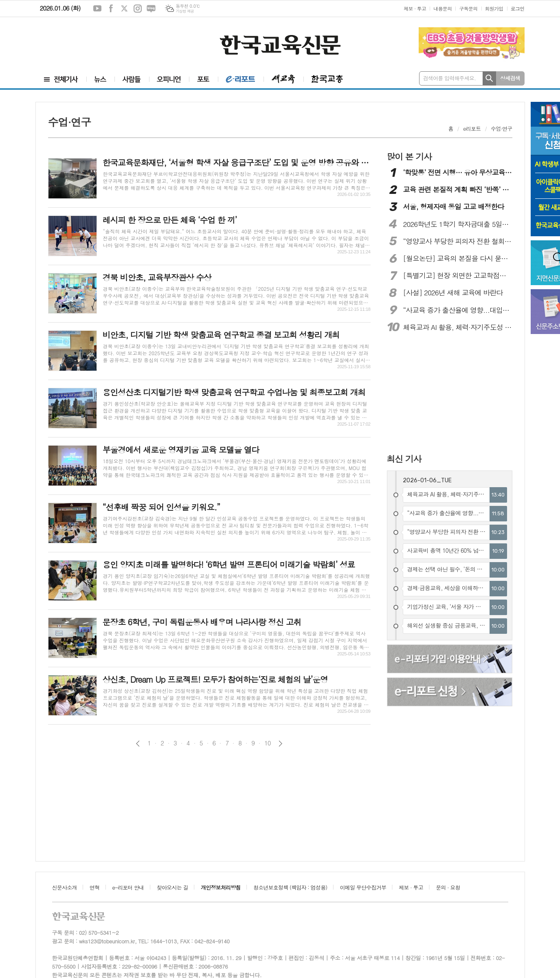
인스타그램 (138, 9)
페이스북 (111, 9)
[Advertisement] (85, 44)
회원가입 (494, 8)
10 (268, 743)
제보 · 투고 (415, 8)
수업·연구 (501, 129)
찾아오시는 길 (172, 887)
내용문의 (443, 8)
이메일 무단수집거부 (363, 887)
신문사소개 (65, 887)
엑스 (124, 9)
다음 (280, 744)
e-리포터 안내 (128, 887)
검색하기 (489, 78)
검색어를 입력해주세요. (450, 78)
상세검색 (510, 78)
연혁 (94, 887)
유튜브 (97, 9)
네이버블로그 (151, 9)
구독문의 (468, 8)
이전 (138, 744)
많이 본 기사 (409, 156)
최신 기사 (404, 459)
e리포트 (472, 129)
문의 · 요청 (448, 887)
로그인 (518, 8)
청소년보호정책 (290, 887)
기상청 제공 (185, 11)
